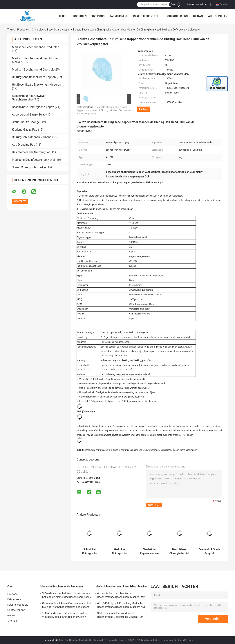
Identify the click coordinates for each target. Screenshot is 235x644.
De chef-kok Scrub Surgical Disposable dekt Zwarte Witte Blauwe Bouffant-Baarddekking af (209, 551)
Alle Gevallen (218, 16)
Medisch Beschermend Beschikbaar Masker (121, 587)
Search (174, 4)
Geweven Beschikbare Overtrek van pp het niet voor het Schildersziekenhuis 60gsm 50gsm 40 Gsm (66, 606)
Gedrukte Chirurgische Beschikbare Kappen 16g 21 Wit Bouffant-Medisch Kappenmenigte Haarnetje (119, 551)
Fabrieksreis (119, 16)
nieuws (198, 16)
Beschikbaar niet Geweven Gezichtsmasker (29, 98)
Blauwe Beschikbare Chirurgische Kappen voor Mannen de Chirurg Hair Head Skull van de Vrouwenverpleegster (104, 110)
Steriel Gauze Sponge (26, 122)
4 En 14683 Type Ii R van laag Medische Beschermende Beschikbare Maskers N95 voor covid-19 (121, 606)
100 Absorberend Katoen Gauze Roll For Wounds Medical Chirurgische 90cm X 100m (65, 616)
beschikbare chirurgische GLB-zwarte (102, 450)
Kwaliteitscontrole (146, 16)
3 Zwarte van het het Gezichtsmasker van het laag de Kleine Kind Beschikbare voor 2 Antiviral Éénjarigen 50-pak (67, 596)
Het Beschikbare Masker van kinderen (36, 85)
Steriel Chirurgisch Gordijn (29, 167)
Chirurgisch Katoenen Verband (32, 137)
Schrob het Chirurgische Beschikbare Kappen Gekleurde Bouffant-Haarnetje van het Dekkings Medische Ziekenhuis (90, 551)
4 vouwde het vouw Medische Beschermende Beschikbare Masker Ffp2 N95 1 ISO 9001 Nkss (121, 596)
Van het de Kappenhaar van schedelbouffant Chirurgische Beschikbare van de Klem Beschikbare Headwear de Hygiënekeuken (149, 551)
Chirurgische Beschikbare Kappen (51, 30)
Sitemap (12, 621)
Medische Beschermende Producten (36, 47)
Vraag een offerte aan (198, 4)
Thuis (63, 16)
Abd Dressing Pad (24, 145)
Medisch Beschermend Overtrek (33, 70)
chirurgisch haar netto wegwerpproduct (140, 450)
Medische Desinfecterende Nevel (33, 160)
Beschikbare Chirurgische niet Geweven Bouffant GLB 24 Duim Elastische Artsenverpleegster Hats (179, 551)
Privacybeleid (50, 640)
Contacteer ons (177, 16)
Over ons (98, 16)
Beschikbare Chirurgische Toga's (33, 107)
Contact (143, 109)
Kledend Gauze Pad (25, 130)
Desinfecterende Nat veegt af (31, 152)
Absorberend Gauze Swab (29, 115)
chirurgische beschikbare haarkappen (179, 450)
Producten (79, 16)
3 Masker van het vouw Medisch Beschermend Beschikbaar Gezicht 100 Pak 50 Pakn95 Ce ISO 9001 (120, 616)
